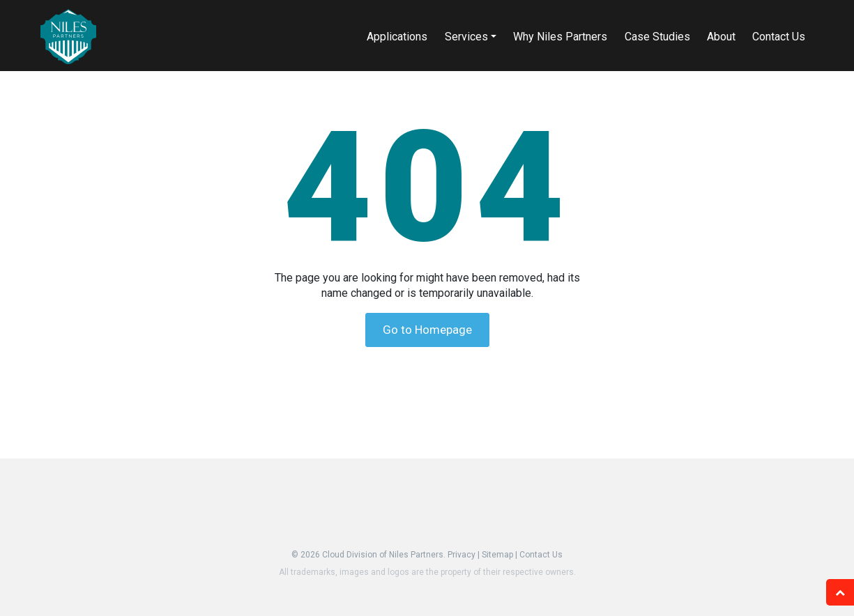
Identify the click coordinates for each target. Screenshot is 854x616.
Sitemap (497, 555)
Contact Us (541, 555)
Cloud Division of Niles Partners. (384, 555)
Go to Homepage (427, 330)
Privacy (462, 555)
